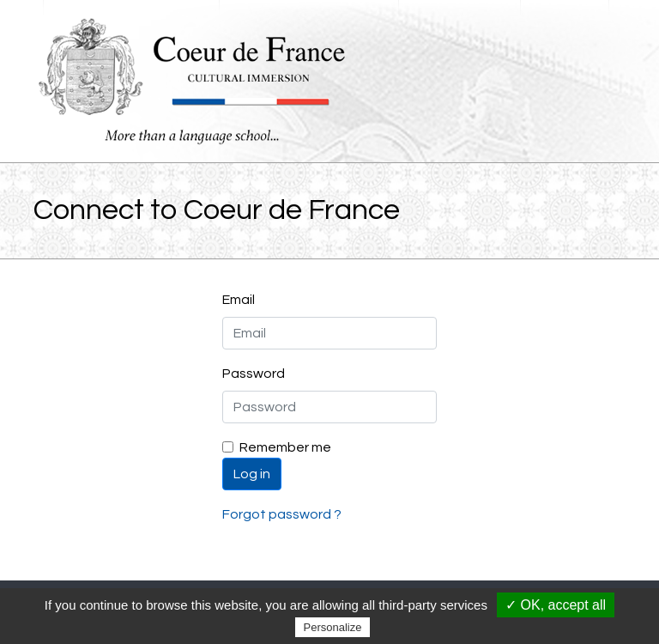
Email (239, 300)
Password (254, 374)
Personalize (333, 627)
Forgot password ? (282, 514)
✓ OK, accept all (556, 605)
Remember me (285, 447)
